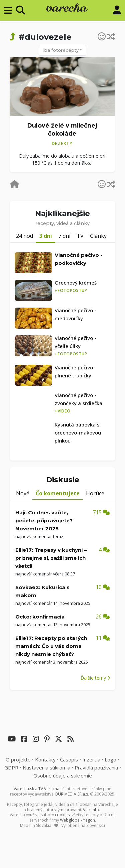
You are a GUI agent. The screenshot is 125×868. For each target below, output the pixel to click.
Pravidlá (96, 767)
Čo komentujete (58, 493)
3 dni (46, 236)
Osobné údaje (63, 775)
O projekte (18, 759)
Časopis (69, 759)
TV (80, 236)
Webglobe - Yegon (77, 820)
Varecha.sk (24, 789)
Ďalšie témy (95, 678)
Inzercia (91, 759)
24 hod (24, 236)
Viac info (91, 810)
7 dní (64, 236)
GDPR (11, 767)
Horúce (95, 493)
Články (98, 236)
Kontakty (45, 759)
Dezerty (62, 143)
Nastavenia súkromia (46, 767)
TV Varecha (49, 789)
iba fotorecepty (61, 50)
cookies (62, 815)
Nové (23, 493)
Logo (110, 759)
